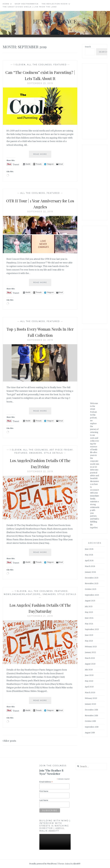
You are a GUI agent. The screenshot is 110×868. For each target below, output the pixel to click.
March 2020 (90, 693)
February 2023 (91, 647)
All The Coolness (39, 65)
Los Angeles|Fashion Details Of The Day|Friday (40, 463)
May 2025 (89, 612)
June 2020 (89, 675)
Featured (60, 65)
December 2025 (92, 578)
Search (88, 47)
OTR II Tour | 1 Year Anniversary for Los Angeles (40, 203)
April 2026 (89, 561)
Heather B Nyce (55, 21)
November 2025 (92, 583)
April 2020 (89, 687)
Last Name (44, 800)
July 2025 (89, 607)
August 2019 (90, 733)
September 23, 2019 (40, 83)
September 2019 (92, 727)
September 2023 (92, 629)
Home (6, 4)
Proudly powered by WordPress (43, 864)
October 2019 (90, 721)
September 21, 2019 (40, 616)
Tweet (16, 164)
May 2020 (89, 681)
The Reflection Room (55, 4)
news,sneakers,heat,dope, (22, 594)
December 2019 (91, 710)
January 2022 (90, 652)
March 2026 (90, 566)
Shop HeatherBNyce (27, 4)
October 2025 (91, 589)
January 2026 (90, 572)
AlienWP (77, 864)
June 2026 (89, 549)
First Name (44, 791)
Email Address (46, 782)
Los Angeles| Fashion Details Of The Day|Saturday (40, 608)
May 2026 (89, 555)
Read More (42, 155)
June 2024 (89, 618)
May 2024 (89, 624)
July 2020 (89, 670)
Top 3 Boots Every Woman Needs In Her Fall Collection (40, 332)
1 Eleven (20, 65)
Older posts (11, 740)
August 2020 (90, 664)
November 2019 (91, 716)
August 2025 (90, 601)
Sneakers (36, 453)
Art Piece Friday (61, 450)
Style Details (53, 453)
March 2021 (90, 658)
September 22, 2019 (40, 212)
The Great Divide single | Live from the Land (30, 7)
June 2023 (89, 635)
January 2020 (90, 704)
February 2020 (91, 698)
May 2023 (89, 641)
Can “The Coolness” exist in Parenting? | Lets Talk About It (40, 75)
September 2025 (92, 595)
